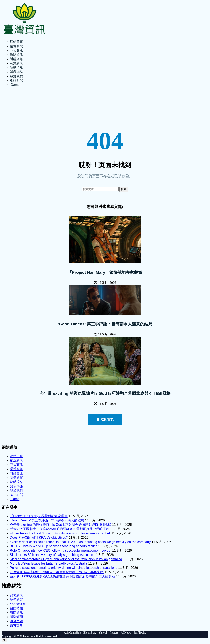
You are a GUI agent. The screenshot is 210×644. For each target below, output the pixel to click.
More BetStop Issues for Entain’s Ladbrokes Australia (49, 563)
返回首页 (105, 419)
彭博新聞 (16, 595)
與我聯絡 (16, 72)
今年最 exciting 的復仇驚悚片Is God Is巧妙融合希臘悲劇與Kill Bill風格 (105, 393)
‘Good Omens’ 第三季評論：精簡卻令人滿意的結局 (105, 324)
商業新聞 (16, 63)
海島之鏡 (16, 621)
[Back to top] (4, 640)
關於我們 (16, 76)
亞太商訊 (16, 50)
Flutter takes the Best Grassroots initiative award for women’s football (60, 533)
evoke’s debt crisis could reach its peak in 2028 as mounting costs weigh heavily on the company (80, 542)
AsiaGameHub (72, 633)
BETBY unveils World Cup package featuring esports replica (54, 546)
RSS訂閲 (17, 81)
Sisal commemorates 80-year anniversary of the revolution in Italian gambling (66, 559)
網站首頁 (16, 42)
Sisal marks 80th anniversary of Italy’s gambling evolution (51, 555)
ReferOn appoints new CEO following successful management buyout (60, 550)
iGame (15, 85)
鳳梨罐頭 (16, 617)
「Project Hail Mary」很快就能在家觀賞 (105, 272)
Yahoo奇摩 (18, 604)
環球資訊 (16, 55)
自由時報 (16, 608)
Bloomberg (90, 633)
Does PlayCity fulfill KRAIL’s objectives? (39, 538)
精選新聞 (16, 46)
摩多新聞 (16, 600)
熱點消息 (16, 68)
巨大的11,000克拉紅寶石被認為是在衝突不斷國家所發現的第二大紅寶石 (62, 576)
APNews (126, 633)
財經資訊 (16, 59)
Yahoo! (103, 633)
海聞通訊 (16, 612)
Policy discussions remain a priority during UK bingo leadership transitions (64, 568)
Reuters (114, 633)
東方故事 (16, 625)
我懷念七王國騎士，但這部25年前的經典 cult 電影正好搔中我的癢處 (59, 529)
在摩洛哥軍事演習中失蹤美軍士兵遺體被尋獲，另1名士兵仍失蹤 (57, 572)
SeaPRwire (140, 633)
